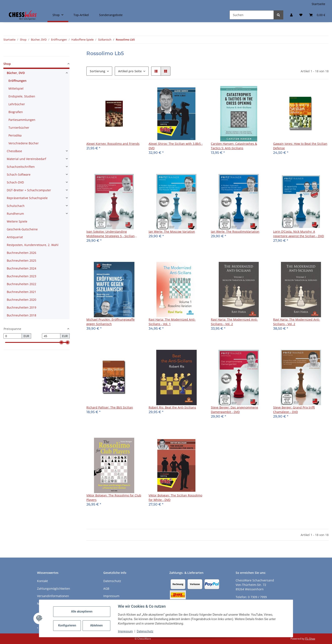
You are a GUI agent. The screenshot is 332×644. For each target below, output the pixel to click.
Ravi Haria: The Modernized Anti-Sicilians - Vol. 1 (172, 322)
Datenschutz (145, 631)
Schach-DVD (15, 182)
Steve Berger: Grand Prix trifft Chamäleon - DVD (294, 410)
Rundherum (15, 214)
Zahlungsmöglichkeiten (54, 589)
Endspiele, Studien (22, 96)
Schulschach (16, 206)
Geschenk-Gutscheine (22, 229)
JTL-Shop (310, 639)
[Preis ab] (13, 336)
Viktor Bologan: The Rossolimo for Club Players (114, 498)
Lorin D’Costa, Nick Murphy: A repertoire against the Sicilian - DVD (299, 234)
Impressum (126, 631)
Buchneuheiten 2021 (21, 292)
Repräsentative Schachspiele (27, 198)
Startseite (318, 4)
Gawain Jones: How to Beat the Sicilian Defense (300, 146)
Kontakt (42, 581)
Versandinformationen (53, 596)
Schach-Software (19, 174)
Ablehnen (97, 625)
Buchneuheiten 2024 (21, 268)
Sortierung (98, 71)
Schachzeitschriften (21, 167)
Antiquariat (15, 237)
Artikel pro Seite (130, 71)
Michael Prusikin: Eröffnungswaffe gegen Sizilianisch (111, 322)
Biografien (16, 112)
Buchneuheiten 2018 (21, 315)
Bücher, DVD (16, 73)
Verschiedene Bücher (24, 143)
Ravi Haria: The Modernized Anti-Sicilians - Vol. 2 (234, 322)
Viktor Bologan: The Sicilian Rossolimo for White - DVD (175, 498)
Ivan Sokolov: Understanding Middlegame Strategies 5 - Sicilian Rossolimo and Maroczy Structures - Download (112, 234)
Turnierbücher (19, 128)
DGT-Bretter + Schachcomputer (29, 190)
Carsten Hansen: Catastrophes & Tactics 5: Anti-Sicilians (234, 146)
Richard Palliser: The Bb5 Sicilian (110, 407)
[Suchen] (252, 15)
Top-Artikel (81, 15)
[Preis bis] (51, 336)
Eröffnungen (17, 81)
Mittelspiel (16, 88)
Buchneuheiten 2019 (21, 307)
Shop (7, 64)
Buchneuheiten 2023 (21, 276)
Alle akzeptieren (82, 611)
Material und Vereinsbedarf (26, 159)
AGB (106, 589)
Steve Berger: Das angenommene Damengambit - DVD (234, 410)
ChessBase (14, 151)
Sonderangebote (111, 15)
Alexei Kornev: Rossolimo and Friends (113, 144)
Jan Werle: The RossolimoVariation (235, 232)
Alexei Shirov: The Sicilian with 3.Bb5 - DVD (176, 146)
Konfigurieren (68, 625)
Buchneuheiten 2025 (21, 260)
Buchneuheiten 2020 (21, 300)
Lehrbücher (17, 104)
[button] (291, 15)
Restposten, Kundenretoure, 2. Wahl (33, 245)
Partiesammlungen (22, 120)
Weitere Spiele (17, 221)
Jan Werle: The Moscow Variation (172, 232)
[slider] (62, 343)
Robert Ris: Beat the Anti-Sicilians (172, 407)
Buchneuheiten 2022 (21, 284)
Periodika (15, 135)
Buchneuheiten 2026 (21, 253)
